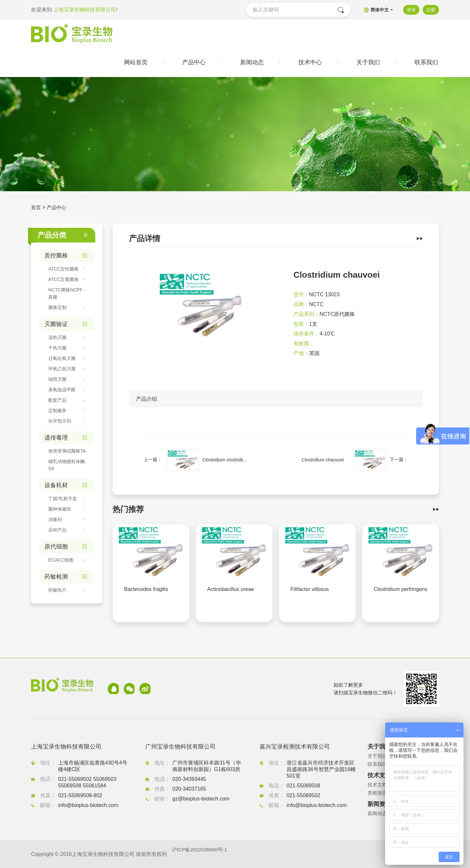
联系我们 (378, 764)
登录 (410, 10)
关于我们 (378, 756)
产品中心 (58, 209)
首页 (36, 209)
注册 (431, 10)
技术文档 (378, 785)
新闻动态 (378, 813)
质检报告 (378, 793)
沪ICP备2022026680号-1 (201, 854)
